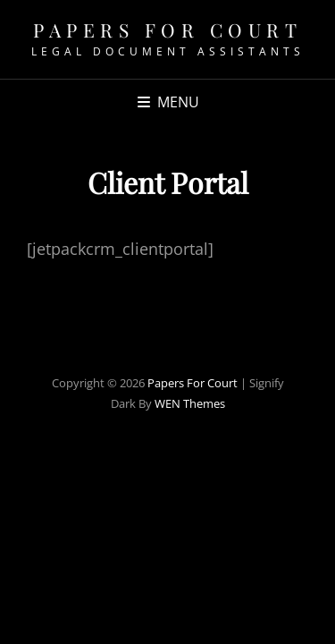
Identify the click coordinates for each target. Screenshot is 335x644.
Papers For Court (167, 30)
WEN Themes (190, 403)
